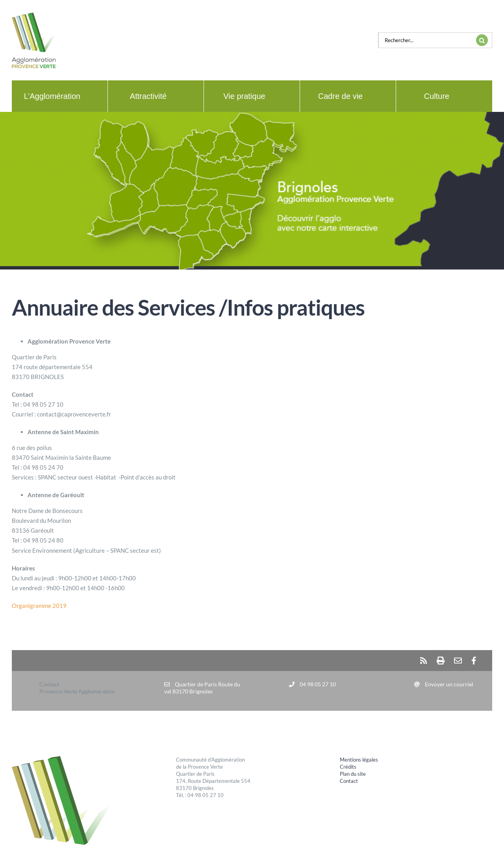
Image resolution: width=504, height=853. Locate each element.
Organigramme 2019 (39, 606)
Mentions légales (359, 760)
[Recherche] (482, 40)
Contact (349, 781)
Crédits (348, 767)
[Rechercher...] (425, 40)
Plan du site (353, 774)
